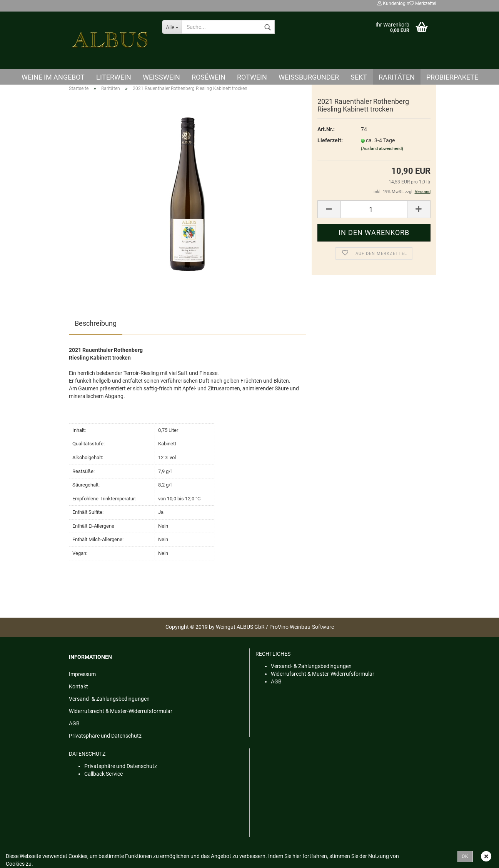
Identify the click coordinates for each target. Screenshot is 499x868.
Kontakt (78, 686)
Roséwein (209, 77)
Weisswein (161, 77)
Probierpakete (452, 77)
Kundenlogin (393, 3)
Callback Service (103, 774)
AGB (74, 723)
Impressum (82, 674)
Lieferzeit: (330, 140)
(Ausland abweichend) (382, 149)
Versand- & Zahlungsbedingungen (109, 699)
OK (465, 856)
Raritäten (397, 77)
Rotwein (252, 77)
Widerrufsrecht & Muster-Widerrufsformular (121, 711)
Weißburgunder (309, 77)
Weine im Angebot (53, 77)
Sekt (359, 77)
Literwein (114, 77)
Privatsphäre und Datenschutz (105, 736)
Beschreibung (96, 323)
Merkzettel (423, 3)
